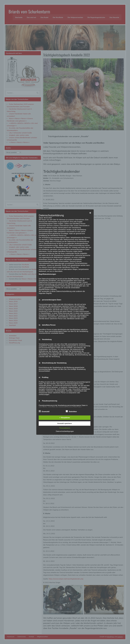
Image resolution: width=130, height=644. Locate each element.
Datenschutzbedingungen (65, 431)
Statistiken (71, 411)
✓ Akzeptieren (65, 418)
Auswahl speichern (65, 423)
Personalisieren (65, 428)
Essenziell (44, 411)
